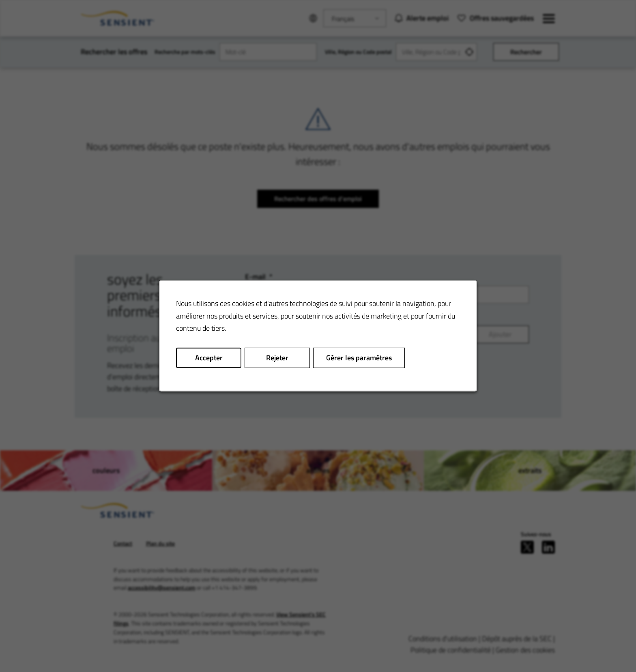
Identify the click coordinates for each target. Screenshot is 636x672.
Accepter (209, 358)
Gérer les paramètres (359, 358)
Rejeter (277, 358)
